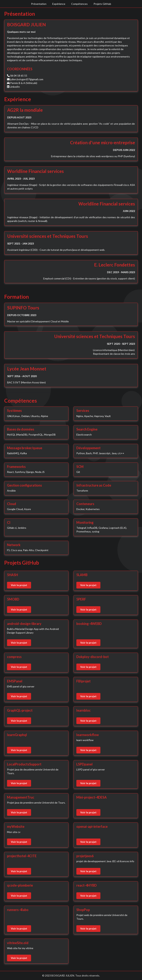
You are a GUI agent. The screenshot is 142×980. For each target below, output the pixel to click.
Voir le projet (19, 585)
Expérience (59, 4)
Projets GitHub (102, 4)
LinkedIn (15, 87)
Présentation (39, 4)
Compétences (79, 4)
